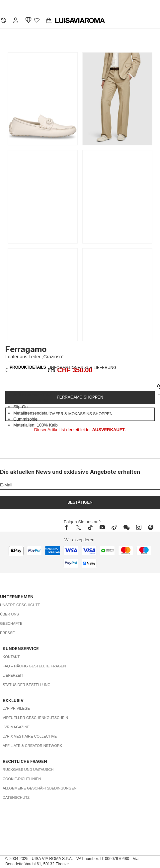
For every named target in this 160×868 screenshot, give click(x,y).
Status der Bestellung (27, 685)
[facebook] (68, 527)
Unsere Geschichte (20, 605)
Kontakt (11, 657)
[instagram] (139, 527)
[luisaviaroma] (80, 21)
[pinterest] (151, 527)
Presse (7, 633)
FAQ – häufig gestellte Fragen (34, 666)
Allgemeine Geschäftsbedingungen (40, 788)
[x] (78, 527)
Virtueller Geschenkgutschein (35, 718)
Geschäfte (11, 623)
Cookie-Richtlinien (22, 779)
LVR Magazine (16, 727)
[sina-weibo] (114, 527)
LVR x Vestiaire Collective (30, 736)
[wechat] (126, 527)
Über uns (9, 614)
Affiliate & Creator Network (32, 746)
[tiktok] (90, 527)
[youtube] (102, 527)
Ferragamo (26, 349)
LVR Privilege (16, 708)
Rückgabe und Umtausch (28, 770)
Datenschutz (16, 797)
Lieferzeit (13, 675)
